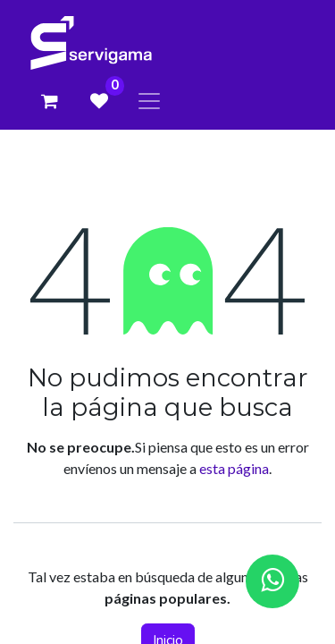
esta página (234, 468)
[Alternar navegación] (149, 101)
